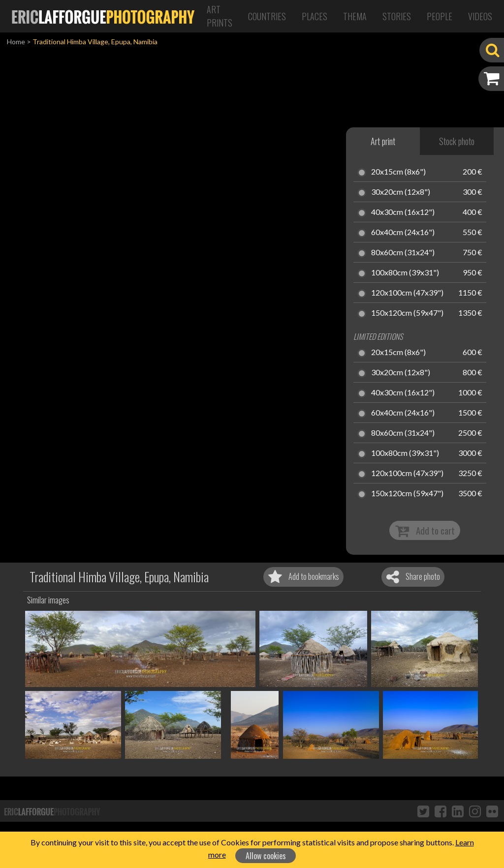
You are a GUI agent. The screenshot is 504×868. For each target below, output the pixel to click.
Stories (397, 16)
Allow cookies (266, 856)
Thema (355, 16)
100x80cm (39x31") (405, 273)
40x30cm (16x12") (403, 212)
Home (16, 42)
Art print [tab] (383, 141)
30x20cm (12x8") (401, 192)
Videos (480, 16)
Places (315, 16)
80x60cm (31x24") (403, 253)
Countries (267, 16)
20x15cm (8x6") (398, 172)
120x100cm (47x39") (407, 293)
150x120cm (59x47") (407, 313)
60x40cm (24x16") (403, 233)
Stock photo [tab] (457, 141)
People (440, 16)
